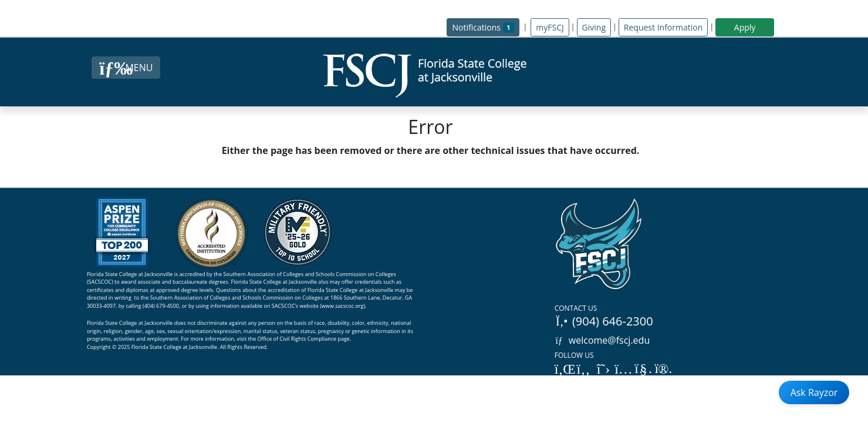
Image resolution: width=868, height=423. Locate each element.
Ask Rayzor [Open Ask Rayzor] (814, 392)
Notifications (486, 27)
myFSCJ (550, 27)
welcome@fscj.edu (602, 340)
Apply (745, 27)
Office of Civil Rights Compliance (297, 339)
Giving (594, 27)
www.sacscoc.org (343, 306)
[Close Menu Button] (126, 68)
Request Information (663, 27)
